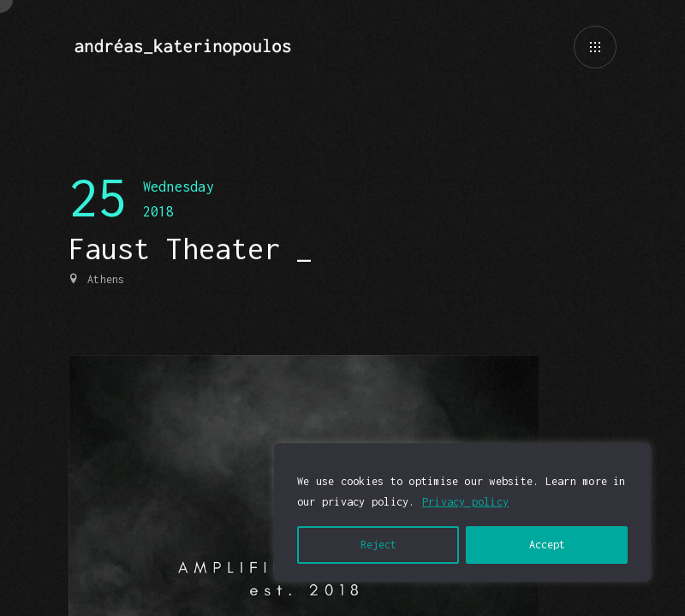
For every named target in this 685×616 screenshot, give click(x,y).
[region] (462, 512)
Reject (378, 545)
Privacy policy (465, 502)
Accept (547, 545)
